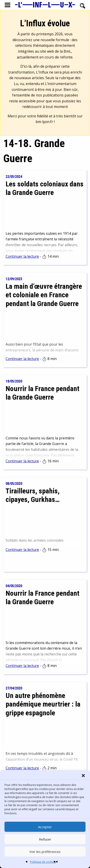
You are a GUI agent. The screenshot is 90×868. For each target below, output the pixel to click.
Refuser (45, 839)
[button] (83, 776)
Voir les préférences (45, 852)
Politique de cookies (43, 862)
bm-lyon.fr (44, 122)
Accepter (45, 827)
